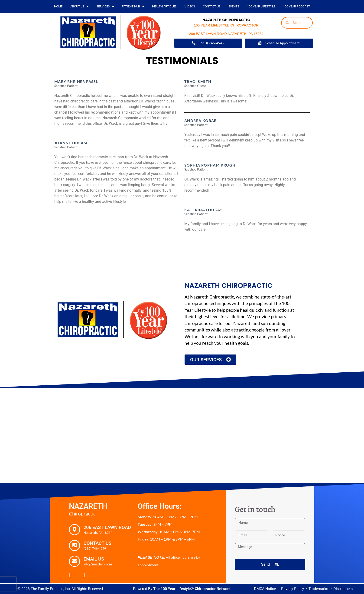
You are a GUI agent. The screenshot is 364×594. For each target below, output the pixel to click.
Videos (190, 6)
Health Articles (164, 6)
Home (58, 6)
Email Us (94, 559)
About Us (79, 7)
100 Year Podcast (297, 6)
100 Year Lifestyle (261, 6)
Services (105, 7)
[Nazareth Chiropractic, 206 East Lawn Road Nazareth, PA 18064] (182, 436)
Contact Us (212, 6)
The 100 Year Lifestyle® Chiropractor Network (192, 589)
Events (234, 6)
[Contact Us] (75, 545)
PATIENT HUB (133, 7)
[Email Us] (75, 561)
